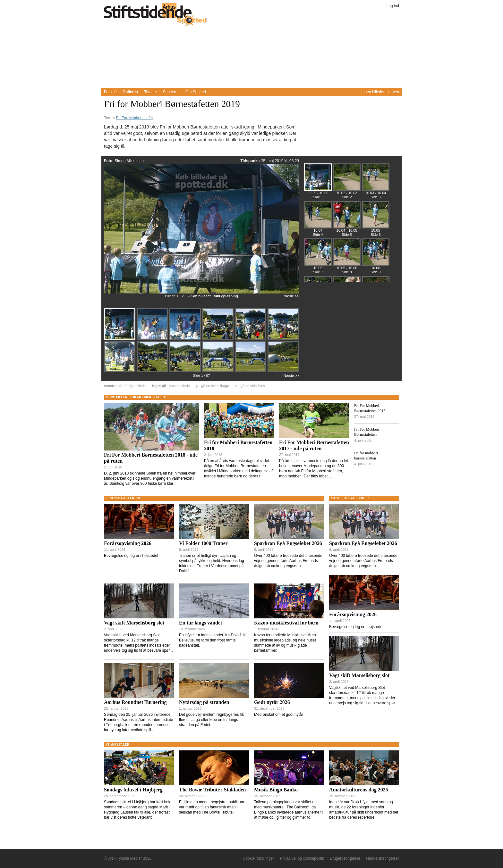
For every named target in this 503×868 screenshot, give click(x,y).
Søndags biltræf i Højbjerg (133, 790)
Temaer (150, 92)
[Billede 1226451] (376, 182)
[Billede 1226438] (251, 372)
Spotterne (171, 92)
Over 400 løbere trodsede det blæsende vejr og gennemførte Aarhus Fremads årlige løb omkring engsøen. (288, 561)
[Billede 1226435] (153, 372)
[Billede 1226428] (120, 339)
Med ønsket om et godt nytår (279, 715)
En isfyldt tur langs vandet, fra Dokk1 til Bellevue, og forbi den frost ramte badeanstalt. (212, 640)
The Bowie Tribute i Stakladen (212, 790)
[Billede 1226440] (347, 182)
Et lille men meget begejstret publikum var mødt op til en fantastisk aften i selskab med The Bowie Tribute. (212, 807)
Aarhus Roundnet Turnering (135, 702)
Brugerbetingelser (345, 858)
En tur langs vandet (200, 623)
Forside (110, 92)
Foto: (109, 161)
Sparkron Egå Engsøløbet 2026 (288, 543)
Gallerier (130, 92)
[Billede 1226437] (218, 372)
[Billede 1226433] (283, 338)
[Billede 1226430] (186, 339)
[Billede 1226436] (186, 372)
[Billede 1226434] (120, 372)
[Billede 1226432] (251, 339)
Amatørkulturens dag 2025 (359, 790)
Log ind (393, 6)
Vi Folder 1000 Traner (203, 543)
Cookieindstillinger (258, 858)
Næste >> (291, 296)
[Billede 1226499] (318, 257)
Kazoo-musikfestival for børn (286, 623)
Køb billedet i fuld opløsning (214, 296)
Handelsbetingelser (383, 858)
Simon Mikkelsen (129, 161)
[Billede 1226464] (318, 220)
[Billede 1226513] (347, 257)
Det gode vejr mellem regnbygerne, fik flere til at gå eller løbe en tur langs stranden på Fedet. (212, 720)
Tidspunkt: (251, 161)
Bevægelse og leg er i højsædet (131, 556)
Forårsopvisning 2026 (128, 543)
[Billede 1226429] (153, 339)
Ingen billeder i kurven (380, 92)
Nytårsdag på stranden (204, 702)
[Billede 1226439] (283, 371)
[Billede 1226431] (218, 339)
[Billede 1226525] (376, 257)
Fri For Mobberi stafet (135, 118)
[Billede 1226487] (376, 220)
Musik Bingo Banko (276, 790)
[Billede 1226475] (347, 220)
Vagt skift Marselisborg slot (134, 623)
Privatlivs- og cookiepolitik (302, 858)
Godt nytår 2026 (272, 702)
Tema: (110, 118)
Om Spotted (196, 92)
